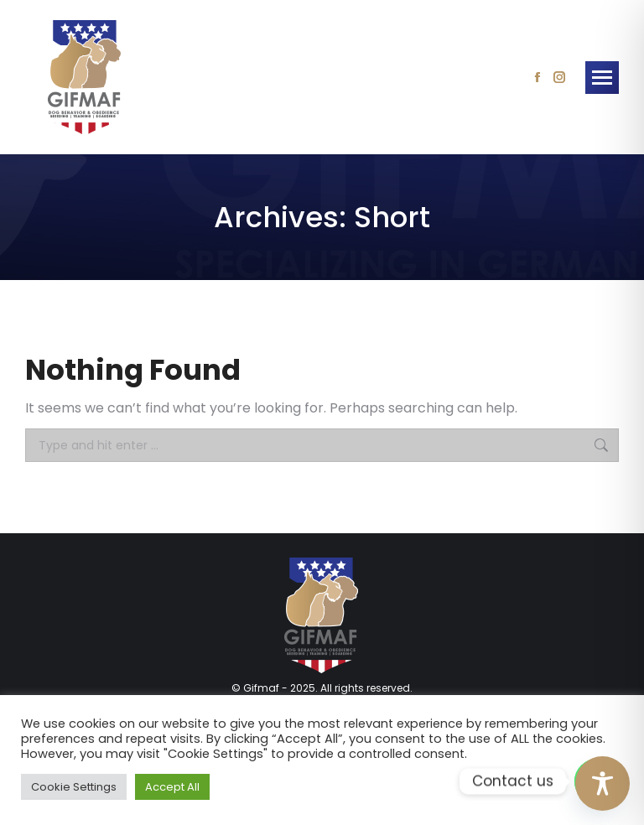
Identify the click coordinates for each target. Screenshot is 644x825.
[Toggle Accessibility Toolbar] (602, 783)
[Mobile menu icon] (602, 78)
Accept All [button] (172, 787)
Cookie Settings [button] (74, 787)
